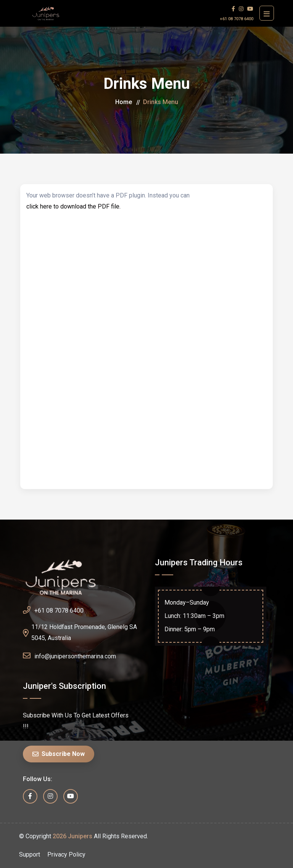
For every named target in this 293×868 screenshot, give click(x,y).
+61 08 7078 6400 (237, 19)
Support (30, 854)
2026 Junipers (72, 836)
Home (124, 102)
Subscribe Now (59, 754)
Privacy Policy (66, 854)
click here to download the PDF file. (73, 206)
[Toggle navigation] (267, 13)
